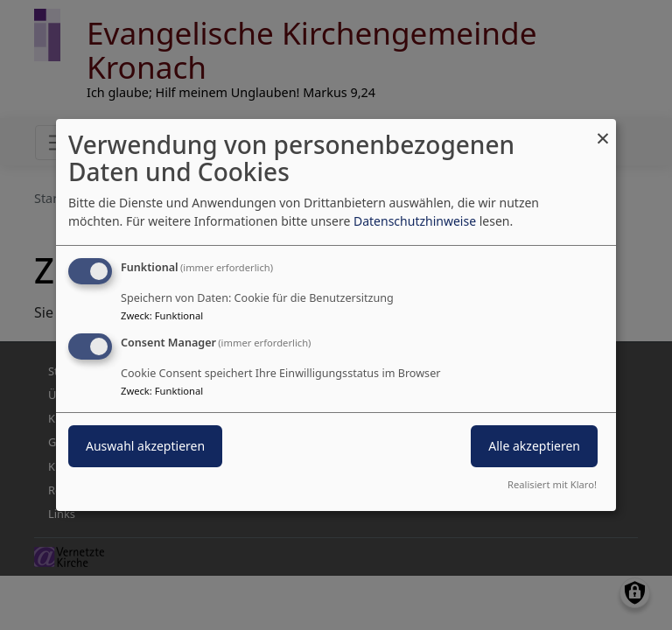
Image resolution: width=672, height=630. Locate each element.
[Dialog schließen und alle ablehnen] (603, 130)
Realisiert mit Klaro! (552, 484)
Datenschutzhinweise (415, 221)
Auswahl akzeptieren (145, 446)
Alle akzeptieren (534, 446)
